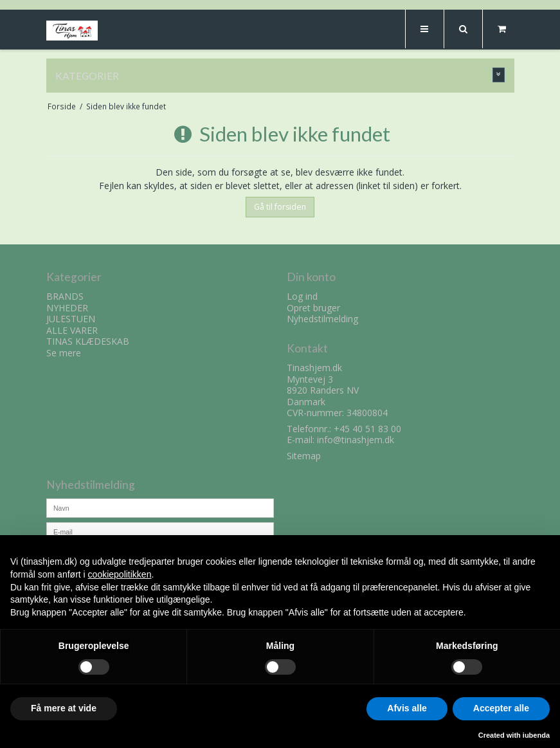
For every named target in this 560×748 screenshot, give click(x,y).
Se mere (64, 353)
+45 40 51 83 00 (367, 429)
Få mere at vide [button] (64, 708)
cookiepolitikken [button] (120, 574)
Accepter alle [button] (501, 708)
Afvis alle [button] (407, 708)
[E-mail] (160, 531)
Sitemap (304, 456)
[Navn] (160, 507)
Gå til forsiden (280, 207)
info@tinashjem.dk (356, 440)
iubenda (536, 735)
